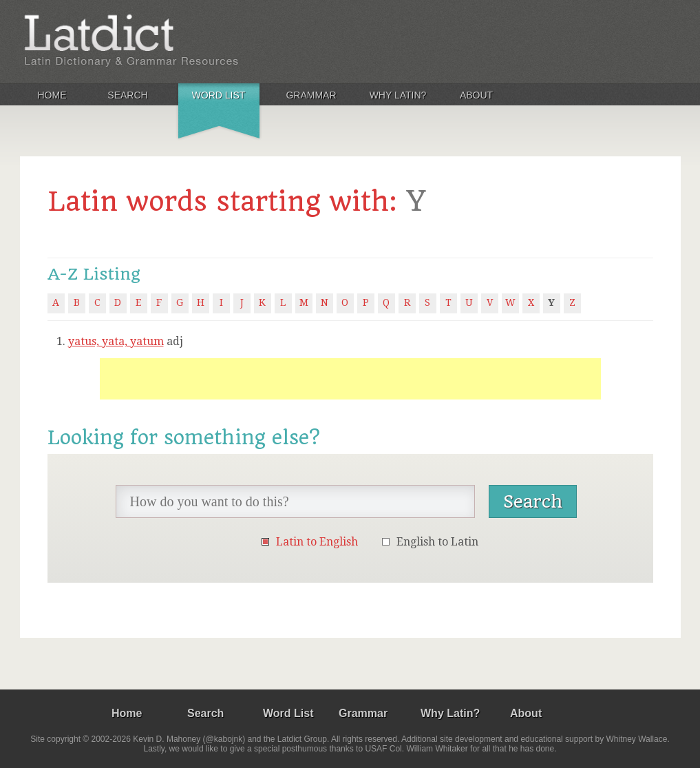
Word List (219, 95)
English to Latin (437, 542)
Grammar (311, 95)
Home (52, 95)
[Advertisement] (350, 379)
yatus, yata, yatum (116, 341)
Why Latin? (398, 95)
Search (127, 95)
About (476, 95)
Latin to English (317, 542)
